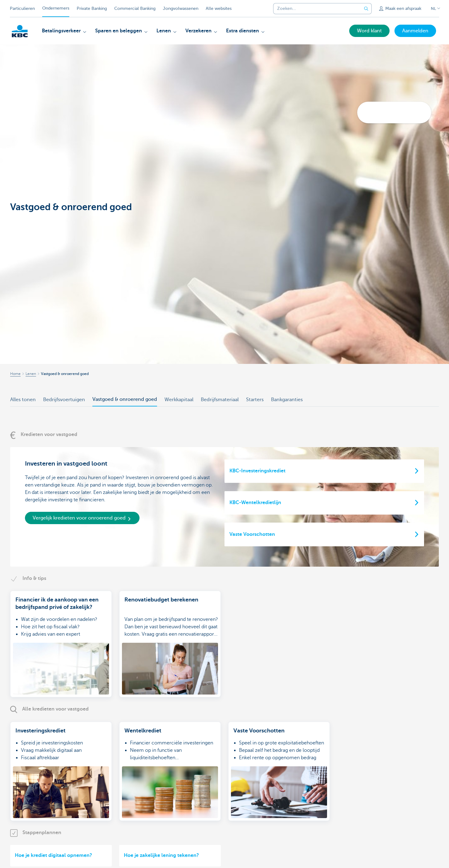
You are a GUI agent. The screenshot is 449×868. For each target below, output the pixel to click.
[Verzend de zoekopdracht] (366, 9)
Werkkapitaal (179, 400)
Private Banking (92, 8)
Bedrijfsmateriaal (220, 400)
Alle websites (219, 8)
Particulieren (22, 8)
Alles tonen (23, 400)
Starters (255, 400)
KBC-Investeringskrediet (257, 471)
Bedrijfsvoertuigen (64, 400)
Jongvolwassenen (181, 8)
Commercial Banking (135, 8)
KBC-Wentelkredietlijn (255, 503)
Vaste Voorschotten (252, 534)
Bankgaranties (287, 400)
